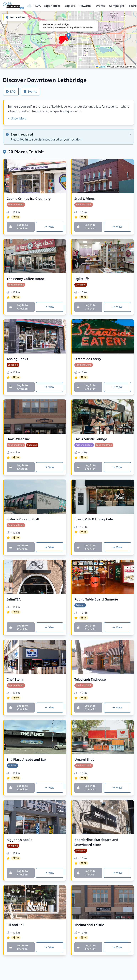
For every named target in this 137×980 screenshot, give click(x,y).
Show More (17, 118)
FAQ (11, 92)
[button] (69, 36)
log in (24, 139)
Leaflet (101, 67)
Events (100, 6)
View (49, 227)
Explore (70, 6)
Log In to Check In (19, 227)
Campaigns (117, 6)
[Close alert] (130, 135)
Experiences (52, 6)
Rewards (85, 6)
